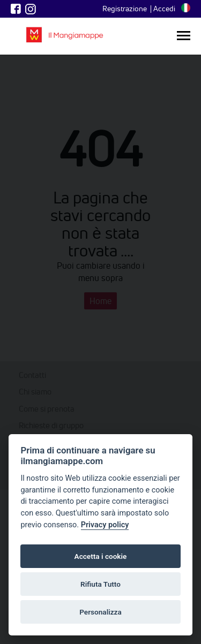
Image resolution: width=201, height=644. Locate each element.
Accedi (164, 9)
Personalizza (100, 612)
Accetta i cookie (101, 556)
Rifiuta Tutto (100, 584)
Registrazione (125, 9)
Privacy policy (105, 525)
